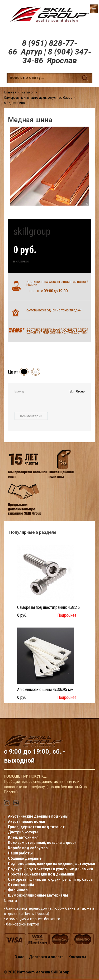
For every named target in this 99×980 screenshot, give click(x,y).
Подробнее (67, 615)
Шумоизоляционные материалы (38, 895)
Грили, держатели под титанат (36, 827)
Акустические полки (27, 822)
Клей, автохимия (23, 837)
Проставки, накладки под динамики (41, 874)
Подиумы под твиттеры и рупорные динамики (50, 869)
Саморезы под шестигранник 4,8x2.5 (48, 607)
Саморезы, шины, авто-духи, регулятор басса (38, 98)
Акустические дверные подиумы (38, 816)
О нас (19, 957)
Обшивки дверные (25, 858)
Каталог (28, 92)
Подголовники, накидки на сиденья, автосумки (51, 864)
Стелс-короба (21, 885)
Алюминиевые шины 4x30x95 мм (45, 690)
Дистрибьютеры (23, 832)
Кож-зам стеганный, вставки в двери (42, 843)
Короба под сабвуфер (28, 848)
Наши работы (20, 853)
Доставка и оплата (46, 957)
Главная (10, 92)
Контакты (77, 957)
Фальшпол (18, 890)
